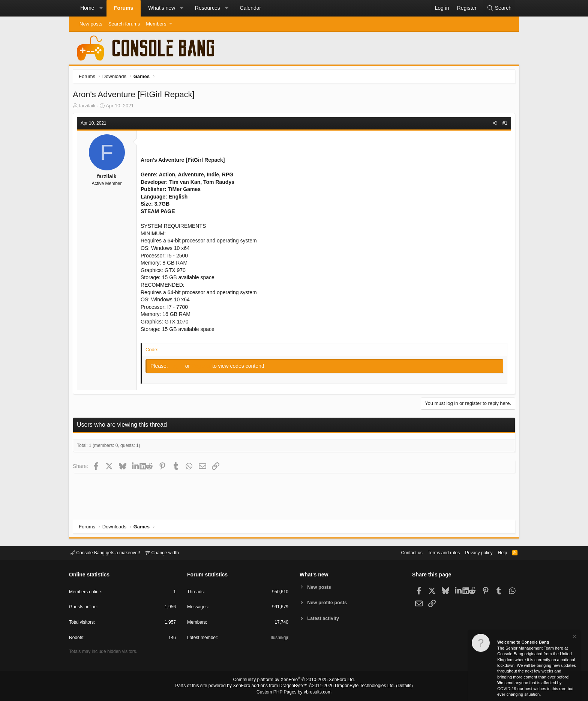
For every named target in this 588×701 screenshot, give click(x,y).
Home (87, 8)
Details (395, 686)
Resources (208, 8)
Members (156, 24)
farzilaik (89, 108)
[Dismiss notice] (574, 637)
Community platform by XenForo (294, 681)
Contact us (400, 552)
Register (204, 368)
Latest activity (324, 619)
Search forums (124, 24)
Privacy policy (472, 552)
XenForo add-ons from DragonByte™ (272, 686)
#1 (503, 125)
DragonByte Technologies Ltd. (359, 686)
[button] (101, 8)
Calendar (250, 8)
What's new (162, 8)
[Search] (499, 8)
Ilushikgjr (279, 639)
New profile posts (328, 602)
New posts (91, 24)
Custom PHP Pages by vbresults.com (294, 692)
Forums (124, 8)
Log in (179, 368)
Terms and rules (435, 552)
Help (498, 552)
